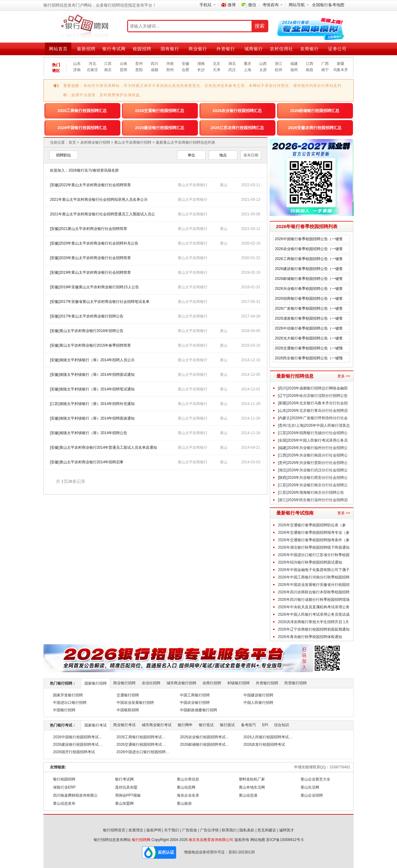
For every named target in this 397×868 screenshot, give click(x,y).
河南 (170, 64)
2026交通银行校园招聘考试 (139, 744)
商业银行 (198, 49)
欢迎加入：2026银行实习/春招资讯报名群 (84, 170)
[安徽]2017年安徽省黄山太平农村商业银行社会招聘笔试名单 (100, 302)
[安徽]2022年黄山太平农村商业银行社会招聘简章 (90, 185)
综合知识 (282, 725)
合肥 (185, 70)
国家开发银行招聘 (68, 695)
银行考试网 (114, 49)
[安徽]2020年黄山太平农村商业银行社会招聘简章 (90, 258)
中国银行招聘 (64, 710)
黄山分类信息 (188, 779)
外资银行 (226, 49)
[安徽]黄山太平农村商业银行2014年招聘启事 (87, 462)
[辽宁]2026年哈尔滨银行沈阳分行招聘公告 (313, 396)
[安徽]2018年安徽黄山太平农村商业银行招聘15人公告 (94, 287)
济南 (77, 70)
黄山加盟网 (124, 803)
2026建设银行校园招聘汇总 (160, 128)
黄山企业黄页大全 (315, 779)
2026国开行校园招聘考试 (74, 752)
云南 (123, 64)
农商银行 (310, 49)
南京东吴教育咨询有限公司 (211, 840)
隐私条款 (247, 830)
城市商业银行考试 (157, 725)
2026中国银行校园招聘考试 (76, 737)
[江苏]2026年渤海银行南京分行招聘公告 (311, 492)
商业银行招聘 (124, 683)
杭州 (279, 70)
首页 (72, 142)
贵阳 (139, 70)
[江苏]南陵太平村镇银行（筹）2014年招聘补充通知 (92, 404)
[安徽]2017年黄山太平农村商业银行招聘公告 (87, 316)
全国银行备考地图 (328, 5)
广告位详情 (209, 830)
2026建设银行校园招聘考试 (76, 744)
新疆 (341, 64)
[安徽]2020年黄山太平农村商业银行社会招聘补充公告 (94, 243)
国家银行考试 (96, 725)
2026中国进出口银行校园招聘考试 (145, 752)
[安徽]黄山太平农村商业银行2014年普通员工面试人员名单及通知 (103, 447)
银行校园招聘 (64, 779)
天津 (216, 70)
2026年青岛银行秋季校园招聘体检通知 (310, 637)
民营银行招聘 (296, 683)
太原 (263, 70)
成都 (154, 70)
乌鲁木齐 (341, 70)
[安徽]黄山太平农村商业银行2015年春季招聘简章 (90, 345)
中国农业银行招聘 (195, 703)
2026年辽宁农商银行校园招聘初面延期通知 (314, 629)
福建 (294, 64)
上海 (248, 70)
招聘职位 (64, 155)
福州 (294, 70)
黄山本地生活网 (252, 787)
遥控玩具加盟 (126, 787)
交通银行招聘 (128, 695)
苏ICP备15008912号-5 (285, 840)
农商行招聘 (212, 683)
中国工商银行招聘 (195, 695)
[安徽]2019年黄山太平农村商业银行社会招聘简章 (90, 272)
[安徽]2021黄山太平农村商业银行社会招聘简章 (89, 229)
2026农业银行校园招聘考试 (203, 737)
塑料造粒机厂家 (252, 779)
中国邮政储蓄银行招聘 (198, 710)
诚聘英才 (287, 830)
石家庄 (92, 70)
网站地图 (258, 840)
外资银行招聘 (267, 683)
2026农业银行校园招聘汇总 (237, 111)
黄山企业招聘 (312, 795)
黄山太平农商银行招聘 (133, 142)
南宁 (325, 70)
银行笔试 (206, 725)
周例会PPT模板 (128, 795)
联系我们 (229, 830)
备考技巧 (248, 725)
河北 (92, 64)
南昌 (310, 70)
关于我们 (172, 830)
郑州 (170, 70)
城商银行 (254, 49)
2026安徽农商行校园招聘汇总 (315, 128)
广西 (325, 64)
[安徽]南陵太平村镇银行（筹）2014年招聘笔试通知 (92, 389)
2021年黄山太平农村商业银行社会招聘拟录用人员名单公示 (99, 200)
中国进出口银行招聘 (70, 703)
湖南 (201, 64)
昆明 (123, 70)
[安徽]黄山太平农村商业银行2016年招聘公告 (87, 331)
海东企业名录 (188, 795)
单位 (191, 155)
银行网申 (185, 725)
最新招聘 (86, 49)
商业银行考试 (124, 725)
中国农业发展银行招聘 (135, 703)
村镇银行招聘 (239, 683)
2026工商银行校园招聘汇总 (82, 111)
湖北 (232, 64)
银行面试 (227, 725)
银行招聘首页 (114, 830)
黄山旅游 (184, 803)
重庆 (248, 64)
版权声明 (154, 830)
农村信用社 (281, 49)
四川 (154, 64)
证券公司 (337, 49)
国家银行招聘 (96, 683)
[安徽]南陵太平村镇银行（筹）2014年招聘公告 (89, 433)
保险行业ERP (64, 787)
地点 (223, 155)
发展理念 (136, 830)
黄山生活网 (310, 787)
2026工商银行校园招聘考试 (139, 737)
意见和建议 (267, 830)
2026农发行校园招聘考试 (264, 744)
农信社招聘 (151, 683)
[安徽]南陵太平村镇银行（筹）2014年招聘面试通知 (92, 375)
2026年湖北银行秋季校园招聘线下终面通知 (314, 547)
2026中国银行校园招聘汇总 (82, 128)
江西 (310, 64)
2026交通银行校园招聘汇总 (160, 111)
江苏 (108, 64)
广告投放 (190, 830)
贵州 (139, 64)
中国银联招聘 (128, 710)
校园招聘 (142, 49)
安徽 (185, 64)
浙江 (279, 64)
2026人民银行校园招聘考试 (266, 737)
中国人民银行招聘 (258, 703)
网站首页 (58, 49)
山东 (77, 64)
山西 (263, 64)
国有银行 (170, 49)
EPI (265, 725)
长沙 (201, 70)
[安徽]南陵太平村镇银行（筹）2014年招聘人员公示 (92, 360)
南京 (108, 70)
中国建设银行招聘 (258, 695)
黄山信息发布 (64, 803)
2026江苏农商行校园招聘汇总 (237, 128)
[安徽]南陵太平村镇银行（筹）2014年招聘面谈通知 (92, 418)
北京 (216, 64)
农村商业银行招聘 (95, 142)
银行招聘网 (141, 840)
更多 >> (344, 376)
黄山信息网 (186, 787)
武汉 (232, 70)
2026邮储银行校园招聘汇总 (315, 111)
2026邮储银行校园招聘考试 (203, 744)
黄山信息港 (248, 795)
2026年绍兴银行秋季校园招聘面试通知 (310, 562)
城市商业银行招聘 (181, 683)
